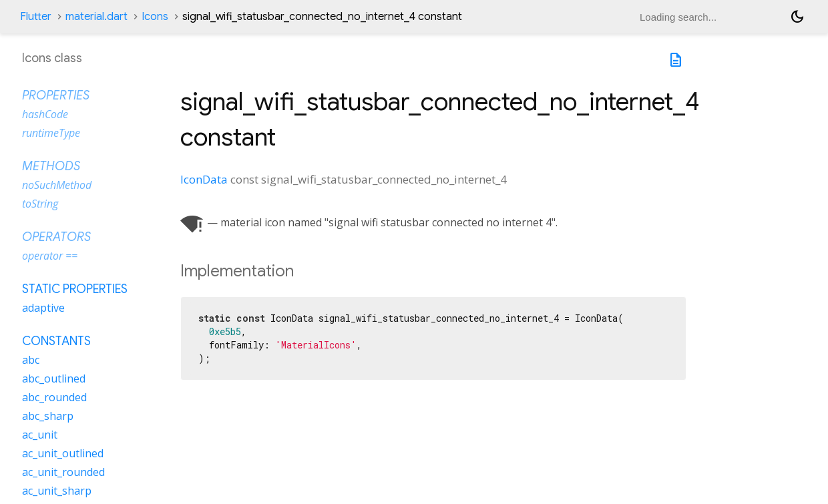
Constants (56, 341)
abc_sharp (48, 416)
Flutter (36, 17)
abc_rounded (54, 397)
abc (31, 360)
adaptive (43, 308)
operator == (50, 256)
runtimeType (51, 133)
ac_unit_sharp (57, 491)
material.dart (96, 17)
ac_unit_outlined (63, 453)
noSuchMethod (57, 185)
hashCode (45, 114)
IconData (204, 179)
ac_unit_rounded (63, 472)
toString (40, 204)
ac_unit (40, 435)
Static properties (75, 289)
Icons (155, 17)
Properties (56, 95)
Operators (56, 237)
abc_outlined (54, 379)
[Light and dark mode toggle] (797, 17)
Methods (51, 166)
